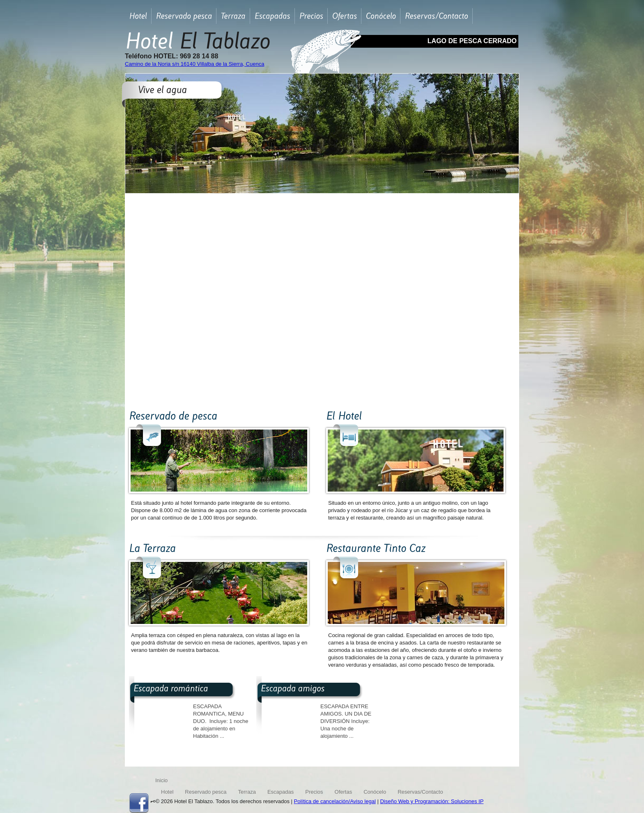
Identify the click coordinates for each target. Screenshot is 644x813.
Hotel (167, 792)
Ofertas (344, 792)
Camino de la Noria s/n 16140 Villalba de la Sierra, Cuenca (194, 64)
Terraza (247, 792)
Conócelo (375, 792)
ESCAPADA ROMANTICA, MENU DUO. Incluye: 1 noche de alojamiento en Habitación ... (221, 721)
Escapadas (281, 792)
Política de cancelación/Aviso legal (335, 801)
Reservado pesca (206, 792)
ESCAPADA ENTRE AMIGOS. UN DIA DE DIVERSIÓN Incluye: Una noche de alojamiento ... (346, 721)
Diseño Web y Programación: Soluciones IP (432, 801)
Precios (314, 792)
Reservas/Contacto (420, 792)
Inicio (161, 780)
